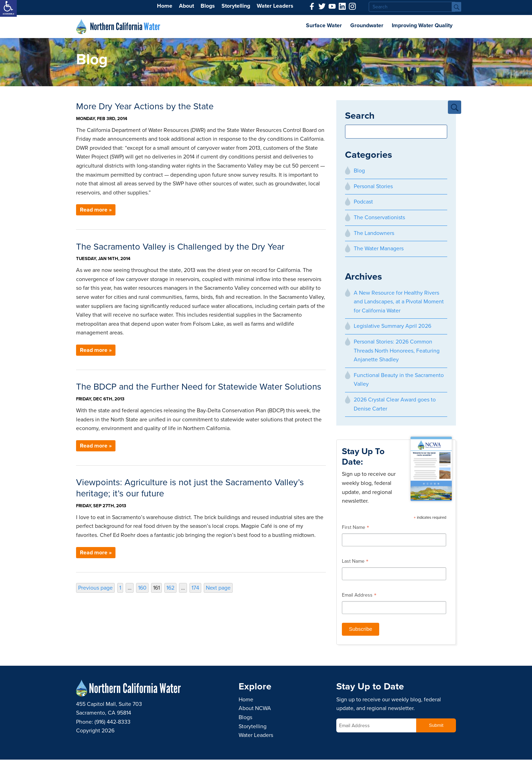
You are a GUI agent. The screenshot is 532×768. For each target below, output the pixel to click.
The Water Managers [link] (379, 249)
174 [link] (196, 588)
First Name (355, 528)
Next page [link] (218, 588)
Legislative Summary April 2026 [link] (392, 326)
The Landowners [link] (374, 233)
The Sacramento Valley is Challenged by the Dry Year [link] (180, 247)
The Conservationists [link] (379, 217)
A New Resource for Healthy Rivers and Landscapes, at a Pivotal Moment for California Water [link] (399, 302)
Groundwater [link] (367, 25)
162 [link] (171, 588)
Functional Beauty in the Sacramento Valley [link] (399, 380)
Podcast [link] (363, 202)
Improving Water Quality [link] (422, 25)
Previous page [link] (95, 588)
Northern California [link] (125, 27)
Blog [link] (359, 171)
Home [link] (165, 6)
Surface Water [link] (324, 25)
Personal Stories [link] (373, 186)
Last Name (355, 562)
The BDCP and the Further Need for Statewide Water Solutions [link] (199, 387)
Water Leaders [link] (275, 6)
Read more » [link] (96, 210)
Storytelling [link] (236, 6)
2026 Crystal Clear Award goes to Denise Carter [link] (395, 404)
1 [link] (121, 588)
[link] (8, 8)
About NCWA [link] (255, 708)
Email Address (359, 596)
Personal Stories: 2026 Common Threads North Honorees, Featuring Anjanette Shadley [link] (397, 351)
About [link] (186, 6)
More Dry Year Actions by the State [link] (145, 106)
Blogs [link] (208, 6)
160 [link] (143, 588)
